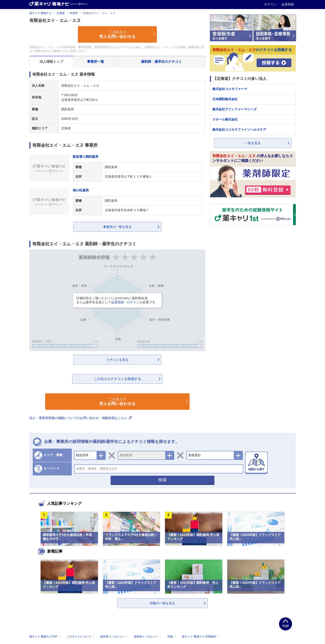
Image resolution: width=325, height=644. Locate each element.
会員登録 (288, 4)
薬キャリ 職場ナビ (41, 13)
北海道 (61, 13)
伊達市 (74, 13)
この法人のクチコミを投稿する (117, 379)
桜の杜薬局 (81, 190)
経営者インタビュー (114, 637)
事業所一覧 (96, 61)
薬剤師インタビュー (148, 637)
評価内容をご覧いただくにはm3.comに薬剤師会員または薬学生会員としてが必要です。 (117, 300)
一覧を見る (253, 143)
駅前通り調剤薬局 (86, 157)
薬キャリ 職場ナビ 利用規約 (200, 637)
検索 (162, 480)
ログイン (271, 4)
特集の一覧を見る (162, 603)
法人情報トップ (51, 61)
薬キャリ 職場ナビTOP (45, 637)
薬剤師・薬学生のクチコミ (161, 61)
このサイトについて (81, 637)
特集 (172, 637)
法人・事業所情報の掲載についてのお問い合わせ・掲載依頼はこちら (81, 418)
